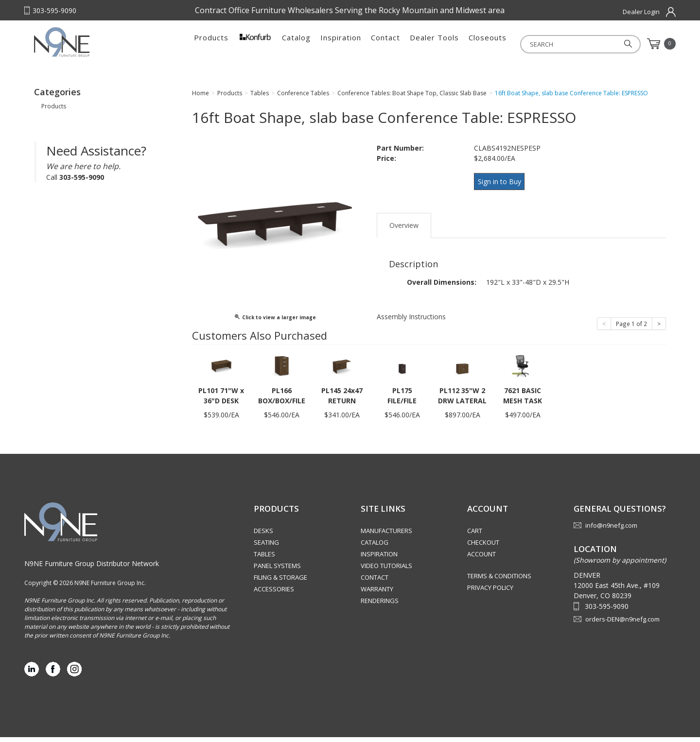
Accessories (274, 594)
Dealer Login (641, 12)
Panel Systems (277, 570)
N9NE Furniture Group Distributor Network (92, 568)
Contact (385, 44)
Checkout (483, 547)
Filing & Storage (280, 582)
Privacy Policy (490, 592)
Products (211, 44)
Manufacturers (386, 535)
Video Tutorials (386, 570)
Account (481, 559)
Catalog (296, 44)
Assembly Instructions (411, 321)
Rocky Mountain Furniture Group (95, 47)
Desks (263, 535)
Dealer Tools (434, 44)
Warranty (377, 594)
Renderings (380, 605)
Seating (266, 547)
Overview (404, 230)
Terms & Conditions (499, 581)
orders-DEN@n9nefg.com (622, 624)
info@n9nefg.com (611, 530)
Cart (475, 535)
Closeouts (488, 44)
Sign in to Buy (502, 190)
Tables (264, 559)
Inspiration (341, 44)
